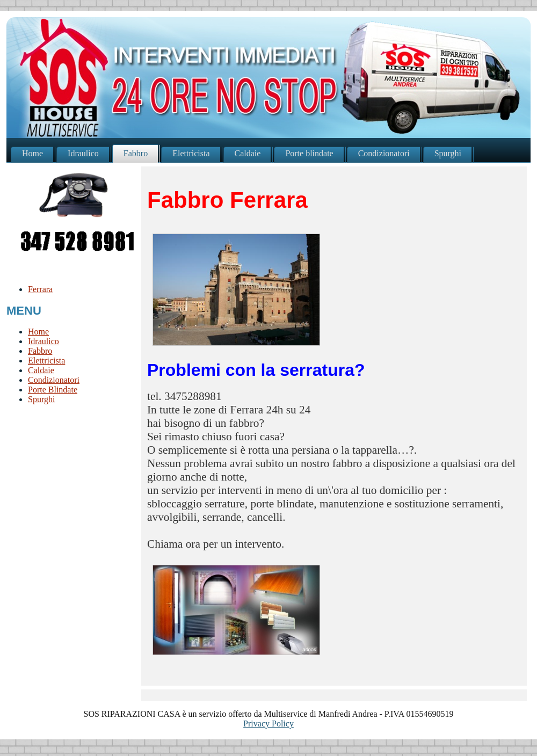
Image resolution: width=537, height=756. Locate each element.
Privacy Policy (268, 724)
